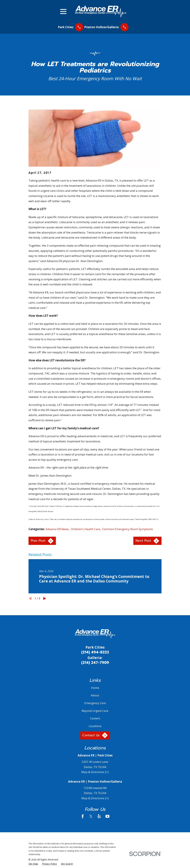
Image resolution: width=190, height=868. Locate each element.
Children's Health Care (85, 529)
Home (95, 688)
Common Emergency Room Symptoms (128, 529)
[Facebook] (83, 816)
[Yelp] (99, 816)
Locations (95, 726)
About (95, 695)
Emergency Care (95, 703)
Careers (95, 718)
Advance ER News (57, 529)
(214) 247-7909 (95, 663)
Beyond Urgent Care (95, 711)
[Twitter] (91, 816)
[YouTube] (107, 816)
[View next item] (45, 598)
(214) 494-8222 (95, 652)
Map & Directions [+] (95, 772)
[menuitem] (33, 864)
